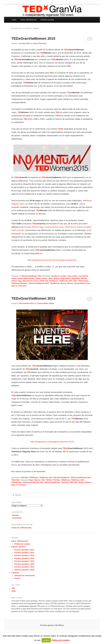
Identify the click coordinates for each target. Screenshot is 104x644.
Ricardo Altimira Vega (34, 227)
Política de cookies (22, 544)
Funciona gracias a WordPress (52, 625)
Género (45, 278)
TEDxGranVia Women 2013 (33, 482)
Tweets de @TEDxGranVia (21, 528)
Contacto (15, 573)
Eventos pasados (47, 20)
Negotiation (76, 278)
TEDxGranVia (83, 281)
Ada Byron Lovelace (59, 276)
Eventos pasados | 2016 (24, 564)
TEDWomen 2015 (66, 281)
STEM (42, 281)
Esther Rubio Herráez (26, 278)
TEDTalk (49, 480)
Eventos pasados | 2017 (24, 567)
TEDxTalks (15, 480)
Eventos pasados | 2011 (24, 550)
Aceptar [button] (46, 640)
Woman (63, 283)
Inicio (14, 20)
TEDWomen (54, 281)
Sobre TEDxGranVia (28, 20)
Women (70, 283)
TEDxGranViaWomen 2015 (33, 38)
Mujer (51, 278)
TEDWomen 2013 (46, 478)
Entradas (15, 515)
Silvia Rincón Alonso (74, 227)
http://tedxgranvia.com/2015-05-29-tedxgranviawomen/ (52, 260)
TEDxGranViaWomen (19, 283)
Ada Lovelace (73, 276)
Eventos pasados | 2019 (24, 570)
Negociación (66, 278)
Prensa (17, 578)
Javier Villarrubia (40, 44)
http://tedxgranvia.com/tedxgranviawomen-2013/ (52, 442)
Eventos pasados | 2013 (24, 555)
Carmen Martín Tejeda (45, 303)
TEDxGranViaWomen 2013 (33, 298)
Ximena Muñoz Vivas (54, 227)
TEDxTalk (65, 482)
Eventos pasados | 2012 (24, 553)
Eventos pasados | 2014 (24, 558)
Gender (38, 278)
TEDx (75, 281)
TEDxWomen (55, 283)
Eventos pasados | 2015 (24, 561)
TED (47, 281)
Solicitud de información (25, 575)
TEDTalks (25, 478)
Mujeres (57, 278)
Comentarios (17, 518)
